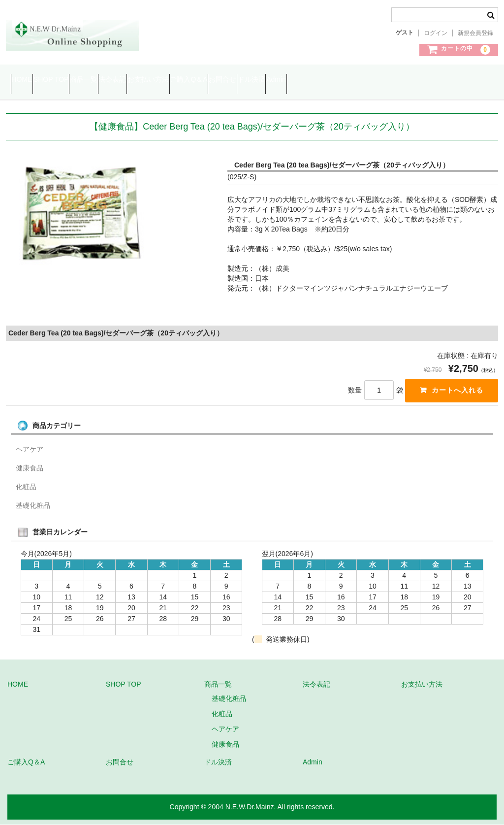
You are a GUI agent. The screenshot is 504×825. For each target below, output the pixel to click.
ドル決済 (389, 80)
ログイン (436, 33)
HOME (27, 80)
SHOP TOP (75, 80)
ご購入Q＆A (288, 80)
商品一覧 (126, 80)
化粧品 (26, 487)
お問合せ (341, 80)
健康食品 (30, 468)
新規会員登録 (475, 33)
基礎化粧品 (33, 505)
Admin (433, 80)
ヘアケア (30, 449)
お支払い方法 (228, 80)
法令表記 (174, 80)
